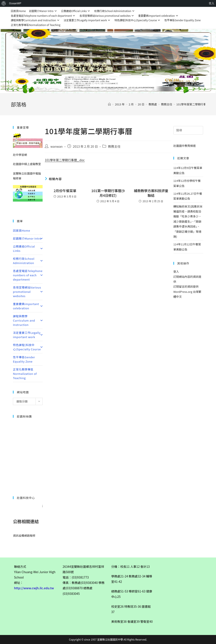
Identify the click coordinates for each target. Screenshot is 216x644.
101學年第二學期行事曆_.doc (65, 160)
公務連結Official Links (76, 11)
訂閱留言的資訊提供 (186, 286)
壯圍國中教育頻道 (185, 146)
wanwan (56, 146)
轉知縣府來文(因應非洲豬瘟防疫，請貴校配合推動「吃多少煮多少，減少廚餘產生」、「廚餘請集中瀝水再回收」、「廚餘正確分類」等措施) (188, 221)
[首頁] (109, 104)
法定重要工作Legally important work (87, 20)
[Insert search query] (188, 130)
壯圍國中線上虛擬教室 (27, 164)
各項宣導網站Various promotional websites (107, 16)
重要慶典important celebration (159, 16)
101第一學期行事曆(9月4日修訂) (108, 193)
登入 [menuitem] (211, 3)
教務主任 (114, 146)
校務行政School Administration (115, 11)
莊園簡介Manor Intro (43, 11)
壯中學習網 (20, 155)
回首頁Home (18, 11)
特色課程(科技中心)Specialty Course (138, 20)
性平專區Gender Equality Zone (182, 20)
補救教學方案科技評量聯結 (151, 193)
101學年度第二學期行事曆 (193, 104)
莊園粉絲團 (24, 416)
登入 (176, 271)
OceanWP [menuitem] (15, 3)
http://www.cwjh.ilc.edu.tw (34, 588)
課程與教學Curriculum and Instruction (35, 20)
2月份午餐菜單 (65, 191)
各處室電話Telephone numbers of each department (43, 16)
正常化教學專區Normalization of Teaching (35, 25)
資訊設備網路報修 (24, 535)
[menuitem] (4, 3)
